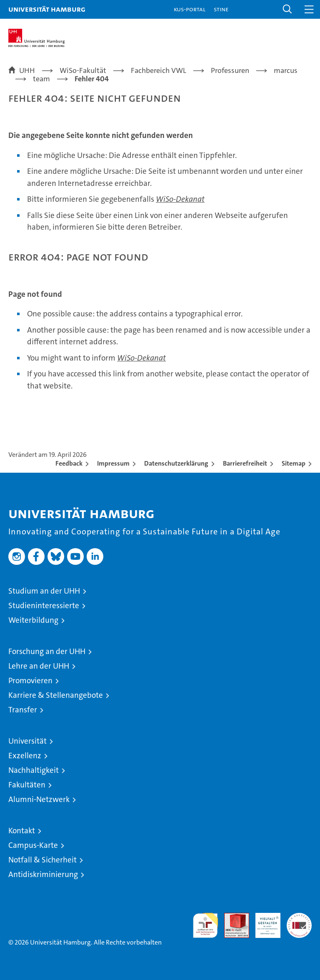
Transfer (23, 710)
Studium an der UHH (44, 591)
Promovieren (30, 680)
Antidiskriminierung (43, 874)
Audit (232, 917)
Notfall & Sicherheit (42, 860)
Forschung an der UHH (47, 651)
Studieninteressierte (44, 605)
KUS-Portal (190, 9)
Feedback (69, 463)
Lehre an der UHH (39, 666)
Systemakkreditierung (299, 917)
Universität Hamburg (47, 9)
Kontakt (22, 831)
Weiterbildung (33, 620)
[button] (287, 9)
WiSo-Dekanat (180, 199)
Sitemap (294, 463)
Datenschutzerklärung (176, 463)
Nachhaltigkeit (34, 770)
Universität (27, 741)
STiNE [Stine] (221, 9)
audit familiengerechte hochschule (205, 925)
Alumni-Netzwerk (39, 799)
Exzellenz (25, 756)
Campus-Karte (33, 845)
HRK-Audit (263, 922)
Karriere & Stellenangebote (56, 695)
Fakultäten (27, 785)
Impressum (113, 463)
